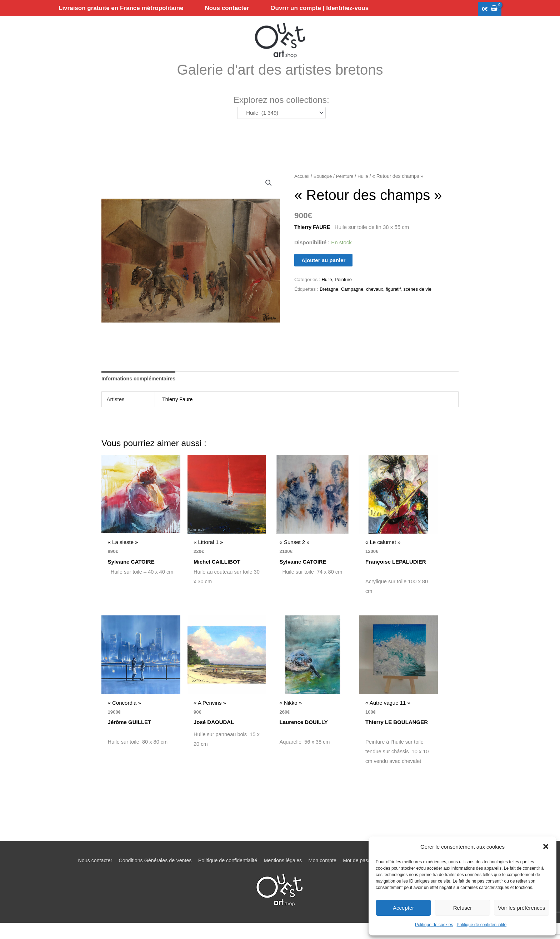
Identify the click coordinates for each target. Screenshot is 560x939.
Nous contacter (85, 876)
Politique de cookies (434, 925)
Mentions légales (283, 876)
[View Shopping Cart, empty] (490, 9)
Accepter (403, 908)
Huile (366, 188)
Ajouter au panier (323, 272)
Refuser (463, 908)
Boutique (324, 188)
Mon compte (325, 876)
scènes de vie (422, 301)
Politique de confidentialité (482, 925)
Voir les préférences (522, 908)
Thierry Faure (178, 411)
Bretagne (329, 301)
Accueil (302, 188)
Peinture (347, 188)
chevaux (377, 301)
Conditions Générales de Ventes (148, 876)
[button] (546, 846)
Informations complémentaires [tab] (140, 391)
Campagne (354, 301)
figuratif (397, 301)
